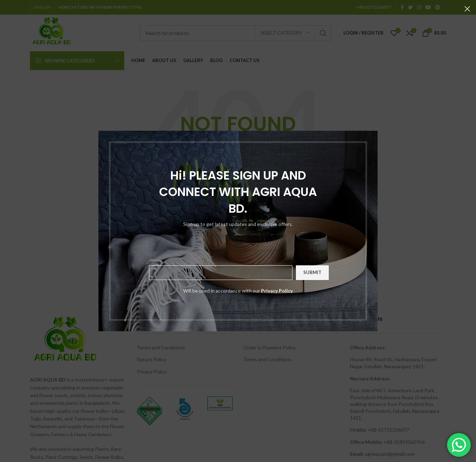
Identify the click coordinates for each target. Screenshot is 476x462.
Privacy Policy (277, 291)
